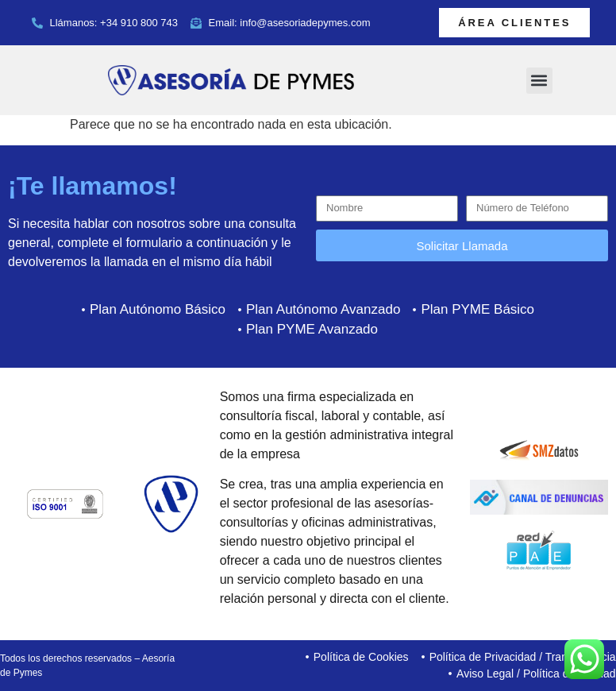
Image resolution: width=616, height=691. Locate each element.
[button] (539, 81)
